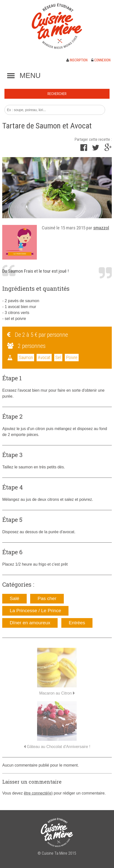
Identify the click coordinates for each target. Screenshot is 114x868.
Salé (14, 598)
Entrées (77, 623)
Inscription (77, 60)
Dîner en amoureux (30, 623)
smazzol (101, 228)
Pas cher (47, 598)
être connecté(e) (38, 793)
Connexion (101, 60)
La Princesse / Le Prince (35, 611)
